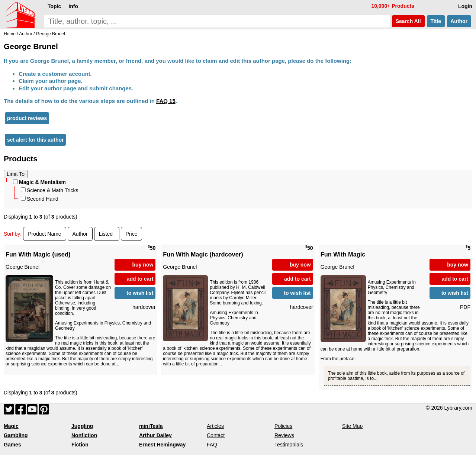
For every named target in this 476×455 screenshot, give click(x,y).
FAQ (212, 445)
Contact (216, 435)
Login (465, 6)
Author (459, 21)
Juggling (82, 426)
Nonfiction (84, 435)
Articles (215, 426)
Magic (11, 426)
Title (436, 21)
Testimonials (289, 445)
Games (12, 445)
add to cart (140, 279)
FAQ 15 (166, 101)
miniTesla (151, 426)
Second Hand (40, 199)
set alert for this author (35, 140)
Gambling (16, 435)
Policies (283, 426)
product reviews (27, 118)
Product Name (44, 234)
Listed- (107, 234)
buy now (143, 265)
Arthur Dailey (155, 435)
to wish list (140, 293)
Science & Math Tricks (50, 190)
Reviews (284, 435)
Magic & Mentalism (39, 182)
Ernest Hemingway (162, 445)
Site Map (352, 426)
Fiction (80, 445)
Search (408, 21)
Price (132, 234)
